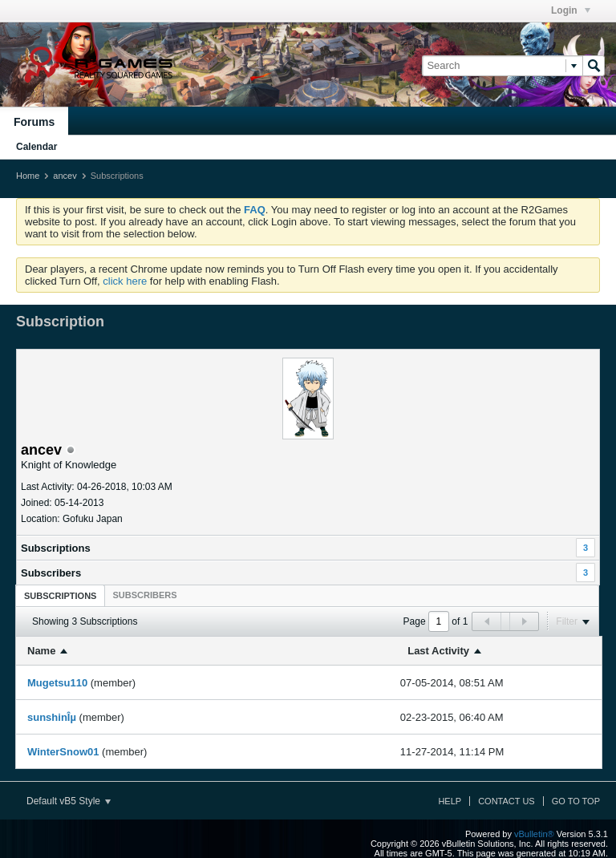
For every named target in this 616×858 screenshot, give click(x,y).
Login (571, 10)
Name (41, 651)
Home (28, 176)
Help (450, 801)
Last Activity (438, 651)
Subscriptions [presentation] (60, 596)
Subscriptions (56, 548)
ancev (65, 176)
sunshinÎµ (52, 717)
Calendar (36, 147)
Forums (34, 122)
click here (125, 281)
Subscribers (51, 573)
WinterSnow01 (63, 752)
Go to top (576, 801)
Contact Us (507, 801)
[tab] (60, 595)
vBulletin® (534, 834)
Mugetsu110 (57, 683)
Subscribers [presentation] (144, 595)
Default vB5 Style (69, 801)
